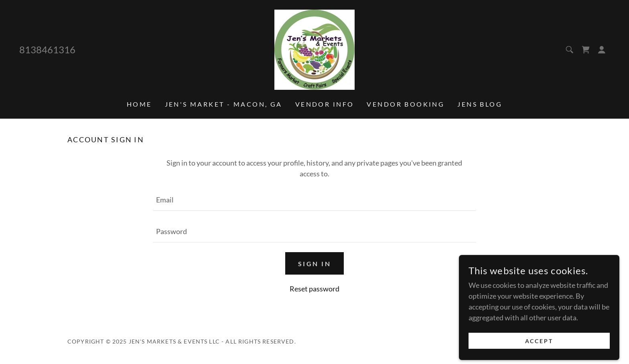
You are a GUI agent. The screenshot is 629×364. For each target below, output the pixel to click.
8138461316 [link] (47, 50)
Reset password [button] (314, 289)
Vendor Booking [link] (406, 104)
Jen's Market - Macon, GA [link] (224, 104)
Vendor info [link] (325, 104)
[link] (315, 49)
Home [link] (139, 104)
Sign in (314, 264)
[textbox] (314, 200)
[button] (602, 50)
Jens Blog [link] (480, 104)
